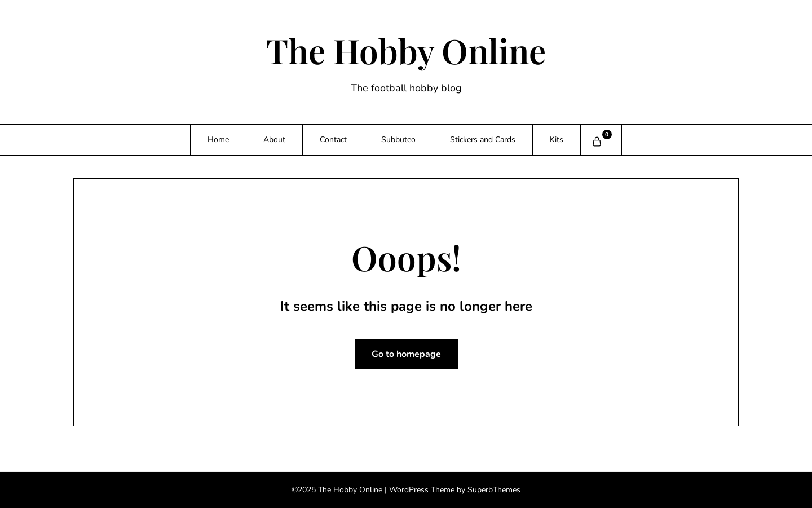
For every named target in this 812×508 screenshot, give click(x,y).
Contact (333, 140)
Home (218, 140)
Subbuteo (398, 140)
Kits (557, 140)
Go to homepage (406, 354)
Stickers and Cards (483, 140)
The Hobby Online (406, 50)
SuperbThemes (494, 490)
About (274, 140)
